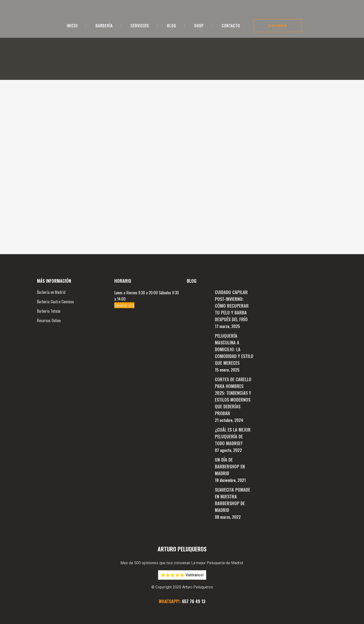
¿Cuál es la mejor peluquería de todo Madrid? (233, 394)
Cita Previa (278, 26)
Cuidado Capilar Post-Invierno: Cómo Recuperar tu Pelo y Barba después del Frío (232, 263)
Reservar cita (124, 263)
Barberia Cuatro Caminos (55, 259)
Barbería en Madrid (51, 250)
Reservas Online (49, 278)
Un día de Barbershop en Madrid (230, 424)
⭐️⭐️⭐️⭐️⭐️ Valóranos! (182, 533)
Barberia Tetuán (49, 269)
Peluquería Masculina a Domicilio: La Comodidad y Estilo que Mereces (234, 307)
